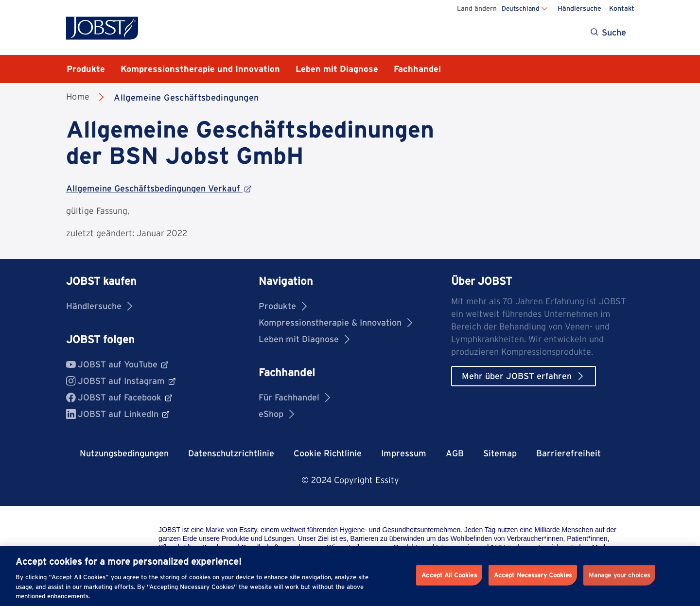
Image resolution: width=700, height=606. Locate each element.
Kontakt (622, 8)
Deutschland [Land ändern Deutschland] (521, 8)
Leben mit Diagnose (304, 339)
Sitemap (500, 453)
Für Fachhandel (294, 397)
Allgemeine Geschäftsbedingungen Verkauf (159, 188)
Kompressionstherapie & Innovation (335, 322)
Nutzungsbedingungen (124, 453)
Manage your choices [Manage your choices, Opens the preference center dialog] (619, 575)
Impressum (404, 453)
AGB (455, 453)
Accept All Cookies (449, 575)
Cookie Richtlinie (328, 453)
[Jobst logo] (102, 28)
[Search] (609, 33)
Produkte (283, 306)
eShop (276, 414)
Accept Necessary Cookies (533, 575)
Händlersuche (579, 8)
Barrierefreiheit (569, 453)
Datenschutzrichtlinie (231, 453)
